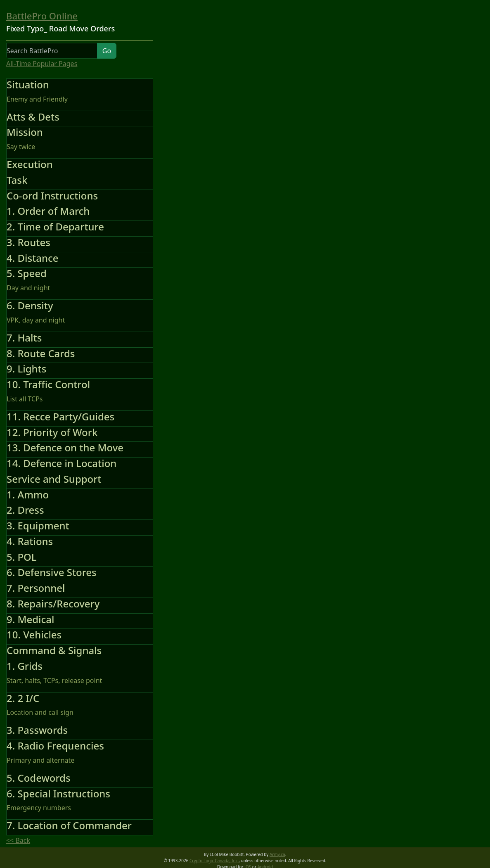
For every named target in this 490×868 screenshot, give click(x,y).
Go (107, 51)
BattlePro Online (42, 16)
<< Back (18, 840)
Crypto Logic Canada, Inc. (214, 861)
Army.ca (277, 854)
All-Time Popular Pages (42, 64)
